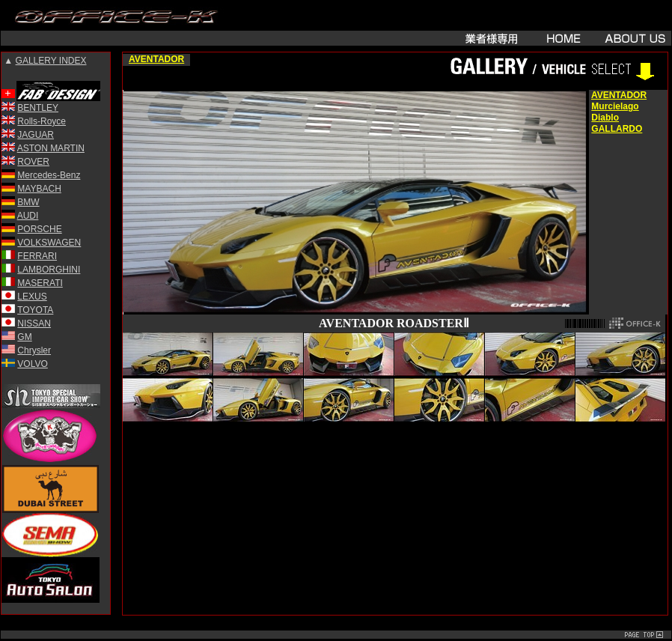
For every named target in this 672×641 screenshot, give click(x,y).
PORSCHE (39, 229)
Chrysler (34, 350)
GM (24, 337)
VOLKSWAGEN (49, 243)
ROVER (33, 162)
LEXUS (32, 297)
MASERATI (40, 283)
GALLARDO (617, 129)
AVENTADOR (156, 59)
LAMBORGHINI (49, 270)
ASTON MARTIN (51, 148)
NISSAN (34, 323)
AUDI (28, 216)
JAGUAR (36, 135)
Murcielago (615, 106)
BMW (28, 202)
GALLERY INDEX (51, 61)
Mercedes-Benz (49, 175)
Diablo (605, 118)
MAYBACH (39, 189)
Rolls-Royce (42, 121)
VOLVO (32, 364)
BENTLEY (38, 108)
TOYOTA (35, 310)
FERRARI (37, 256)
